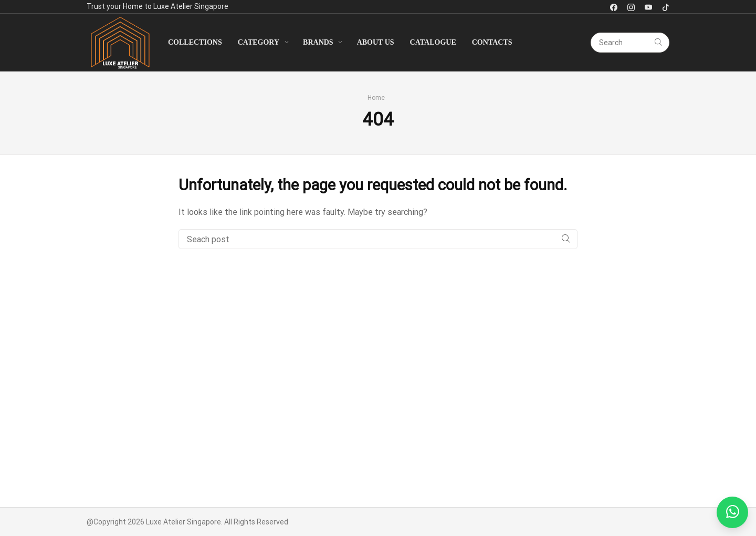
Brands (318, 42)
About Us (376, 42)
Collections (195, 42)
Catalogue (433, 42)
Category (259, 42)
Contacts (492, 42)
